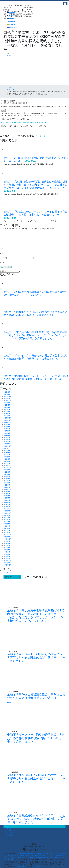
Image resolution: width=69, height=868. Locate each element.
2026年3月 (7, 392)
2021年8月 (7, 492)
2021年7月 (7, 494)
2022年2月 (7, 483)
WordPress (37, 866)
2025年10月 (7, 401)
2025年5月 (7, 409)
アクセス (10, 831)
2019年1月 (7, 559)
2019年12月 (7, 535)
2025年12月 (7, 396)
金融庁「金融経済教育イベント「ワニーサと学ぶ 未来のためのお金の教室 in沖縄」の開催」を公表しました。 (36, 377)
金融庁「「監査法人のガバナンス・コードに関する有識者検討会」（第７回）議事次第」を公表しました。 (36, 213)
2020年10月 (7, 513)
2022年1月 (7, 485)
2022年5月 (7, 476)
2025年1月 (7, 416)
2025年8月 (7, 403)
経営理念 (11, 19)
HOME (9, 829)
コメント (3, 249)
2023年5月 (7, 459)
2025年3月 (7, 414)
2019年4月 (7, 552)
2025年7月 (7, 405)
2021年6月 (7, 496)
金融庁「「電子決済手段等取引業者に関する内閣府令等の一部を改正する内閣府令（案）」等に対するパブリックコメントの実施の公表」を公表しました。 (36, 335)
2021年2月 (7, 504)
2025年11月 (7, 399)
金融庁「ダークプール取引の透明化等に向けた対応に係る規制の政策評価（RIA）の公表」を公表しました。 (36, 738)
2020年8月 (7, 517)
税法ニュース (11, 56)
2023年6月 (7, 457)
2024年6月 (7, 431)
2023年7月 (7, 455)
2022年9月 (7, 470)
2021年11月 (7, 487)
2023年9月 (7, 450)
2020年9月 (7, 515)
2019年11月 (7, 537)
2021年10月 (7, 489)
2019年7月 (7, 546)
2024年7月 (7, 429)
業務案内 (11, 13)
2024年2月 (7, 440)
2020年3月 (7, 528)
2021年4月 (7, 500)
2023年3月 (7, 463)
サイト (2, 262)
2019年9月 (7, 541)
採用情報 (11, 21)
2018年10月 (7, 565)
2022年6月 (7, 474)
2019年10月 (7, 539)
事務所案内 (12, 16)
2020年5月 (7, 524)
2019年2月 (7, 556)
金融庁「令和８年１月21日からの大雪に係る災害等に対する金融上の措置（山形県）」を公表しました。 (36, 778)
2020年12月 (7, 509)
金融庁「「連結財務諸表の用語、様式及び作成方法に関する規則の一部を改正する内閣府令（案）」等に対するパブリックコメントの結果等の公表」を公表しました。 (36, 185)
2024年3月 (7, 437)
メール (3, 258)
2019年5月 (7, 550)
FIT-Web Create (21, 866)
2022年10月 (7, 468)
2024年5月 (7, 433)
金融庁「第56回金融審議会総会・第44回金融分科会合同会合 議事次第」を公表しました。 (35, 293)
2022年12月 (7, 466)
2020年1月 (7, 533)
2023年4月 (7, 461)
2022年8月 (7, 472)
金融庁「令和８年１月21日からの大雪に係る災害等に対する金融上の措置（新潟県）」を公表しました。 (35, 314)
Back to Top (7, 826)
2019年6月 (7, 548)
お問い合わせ (12, 27)
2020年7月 (7, 520)
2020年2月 (7, 530)
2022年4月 (7, 479)
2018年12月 (7, 561)
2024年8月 (7, 427)
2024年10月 (7, 422)
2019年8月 (7, 543)
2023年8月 (7, 453)
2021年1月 (7, 507)
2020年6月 (7, 522)
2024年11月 (7, 420)
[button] (65, 4)
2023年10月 (7, 448)
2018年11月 (7, 563)
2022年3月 (7, 481)
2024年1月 (7, 442)
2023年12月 (7, 444)
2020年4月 (7, 526)
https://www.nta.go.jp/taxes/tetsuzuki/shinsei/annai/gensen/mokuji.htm (24, 123)
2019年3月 (7, 554)
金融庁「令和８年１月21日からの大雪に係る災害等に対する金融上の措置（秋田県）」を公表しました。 (35, 357)
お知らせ (11, 24)
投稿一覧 (42, 136)
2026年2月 (7, 394)
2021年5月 (7, 498)
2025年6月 (7, 407)
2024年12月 (7, 418)
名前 (2, 253)
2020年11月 (7, 511)
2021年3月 (7, 502)
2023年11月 (7, 446)
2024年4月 (7, 435)
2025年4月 (7, 412)
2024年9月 (7, 424)
